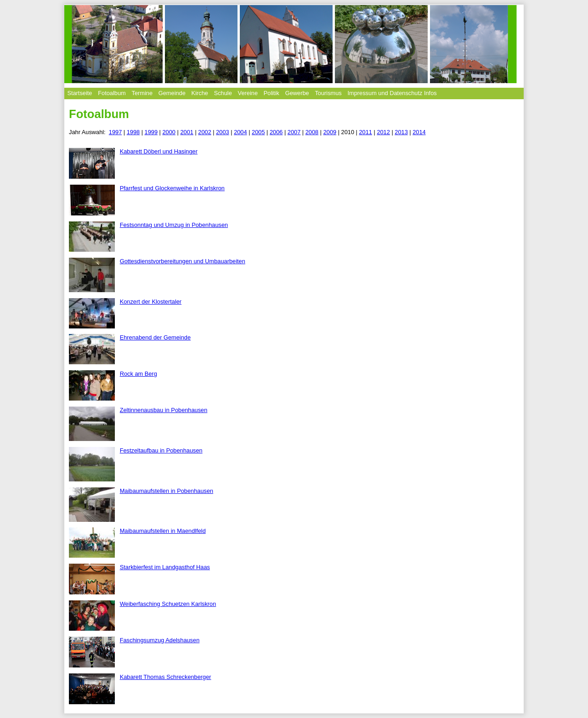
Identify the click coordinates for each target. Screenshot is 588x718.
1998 (133, 132)
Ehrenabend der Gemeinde (155, 337)
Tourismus (328, 93)
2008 (312, 132)
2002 (204, 132)
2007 (294, 132)
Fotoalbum (112, 93)
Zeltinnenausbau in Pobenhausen (164, 410)
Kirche (200, 93)
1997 (115, 132)
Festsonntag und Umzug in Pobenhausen (174, 225)
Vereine (248, 93)
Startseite (79, 93)
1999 (151, 132)
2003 (222, 132)
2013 (401, 132)
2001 (187, 132)
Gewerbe (297, 93)
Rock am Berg (139, 374)
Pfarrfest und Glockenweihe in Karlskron (172, 188)
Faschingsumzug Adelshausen (160, 640)
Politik (271, 93)
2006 (276, 132)
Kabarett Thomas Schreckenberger (166, 677)
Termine (142, 93)
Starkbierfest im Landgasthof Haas (165, 567)
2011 (365, 132)
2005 (258, 132)
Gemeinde (172, 93)
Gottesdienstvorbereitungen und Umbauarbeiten (183, 261)
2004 (240, 132)
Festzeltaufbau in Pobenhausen (161, 450)
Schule (223, 93)
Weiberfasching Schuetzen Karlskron (168, 604)
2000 (169, 132)
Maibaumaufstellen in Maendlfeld (163, 531)
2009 (330, 132)
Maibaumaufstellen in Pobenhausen (167, 491)
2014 (419, 132)
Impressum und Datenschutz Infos (392, 93)
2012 (383, 132)
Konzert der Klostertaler (151, 302)
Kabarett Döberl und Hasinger (159, 151)
